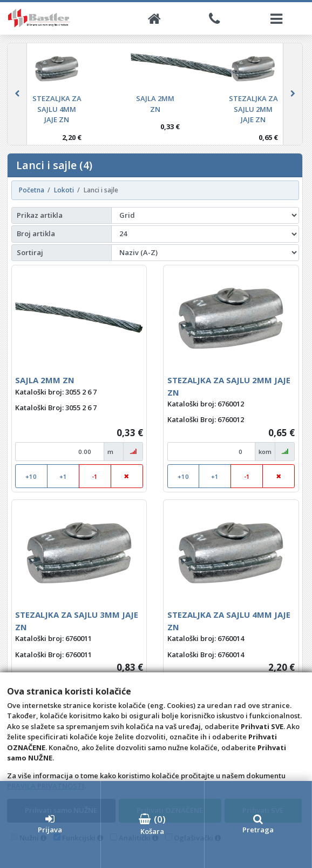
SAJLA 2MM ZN (45, 380)
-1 (95, 476)
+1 (63, 476)
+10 (31, 476)
